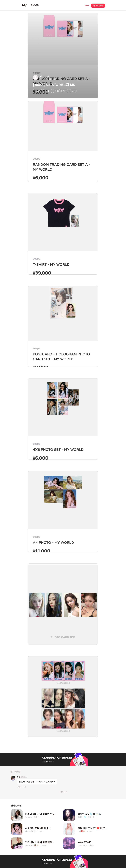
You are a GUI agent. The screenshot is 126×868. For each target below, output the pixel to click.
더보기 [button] (62, 792)
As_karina (29, 817)
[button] (87, 5)
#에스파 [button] (38, 91)
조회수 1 (40, 831)
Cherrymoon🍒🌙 (32, 845)
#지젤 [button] (57, 91)
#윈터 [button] (65, 91)
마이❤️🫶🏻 (81, 831)
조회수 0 (43, 845)
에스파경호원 (30, 831)
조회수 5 (91, 817)
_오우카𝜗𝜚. (82, 845)
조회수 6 (37, 817)
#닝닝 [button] (73, 91)
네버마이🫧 (82, 817)
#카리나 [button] (47, 91)
